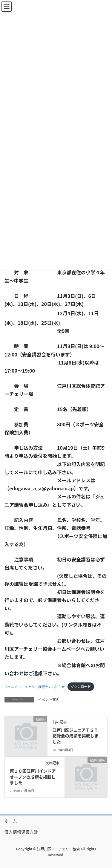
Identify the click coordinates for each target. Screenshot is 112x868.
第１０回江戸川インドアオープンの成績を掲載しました (33, 777)
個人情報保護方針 (21, 832)
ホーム (11, 821)
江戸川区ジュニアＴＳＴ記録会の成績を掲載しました (76, 736)
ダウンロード (81, 686)
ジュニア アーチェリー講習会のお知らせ (35, 686)
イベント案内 (49, 699)
